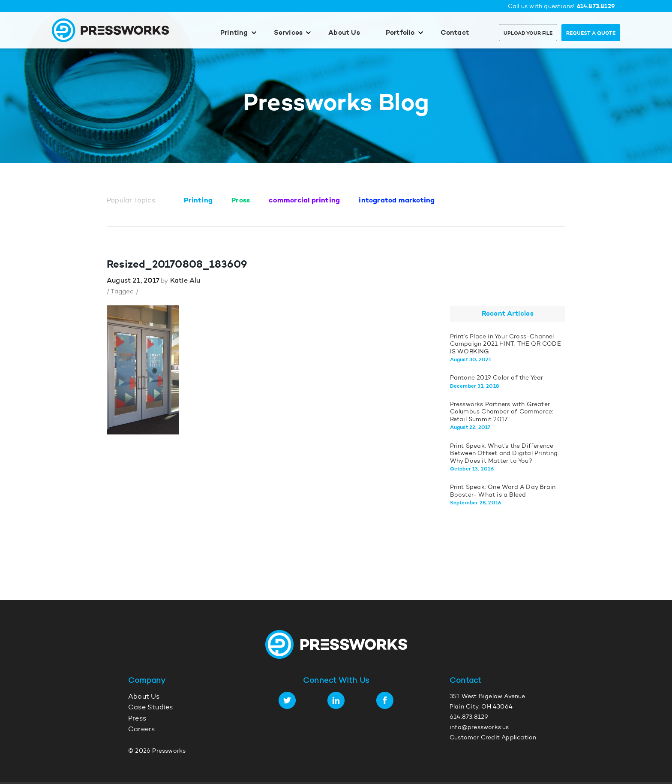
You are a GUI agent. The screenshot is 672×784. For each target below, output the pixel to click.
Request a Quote (591, 33)
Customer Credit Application (493, 738)
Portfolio (400, 33)
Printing (234, 33)
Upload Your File (528, 33)
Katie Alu (185, 281)
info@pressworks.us (479, 728)
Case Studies (150, 708)
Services (288, 33)
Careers (141, 730)
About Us (344, 33)
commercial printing (304, 201)
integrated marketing (397, 201)
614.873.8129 (596, 7)
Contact (455, 33)
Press (241, 201)
